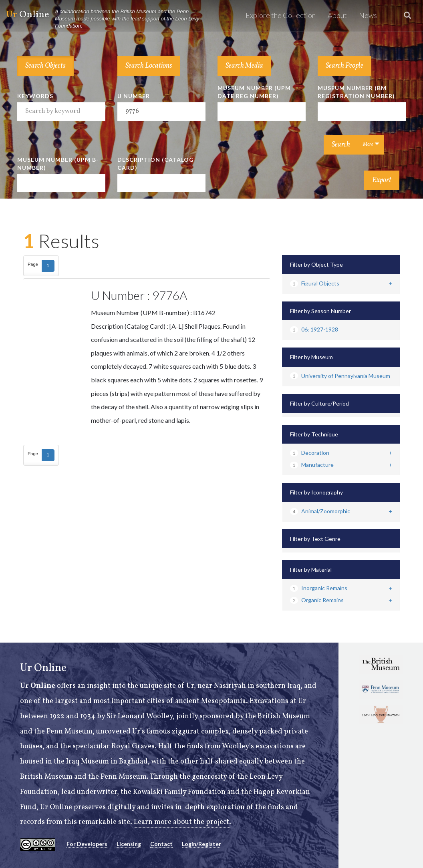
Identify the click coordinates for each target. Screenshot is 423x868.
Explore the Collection (281, 15)
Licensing (129, 844)
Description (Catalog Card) (156, 164)
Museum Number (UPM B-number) (58, 164)
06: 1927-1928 (314, 329)
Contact (161, 844)
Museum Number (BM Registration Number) (356, 92)
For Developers (87, 844)
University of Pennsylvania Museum (340, 376)
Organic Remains (317, 600)
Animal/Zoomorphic (320, 511)
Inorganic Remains (319, 588)
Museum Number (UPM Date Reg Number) (254, 92)
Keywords (35, 96)
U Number (134, 96)
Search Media (244, 66)
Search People (344, 66)
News (368, 15)
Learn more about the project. (182, 822)
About (337, 15)
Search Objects (45, 66)
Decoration (310, 453)
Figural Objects (315, 283)
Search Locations (149, 66)
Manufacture (312, 465)
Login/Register (201, 844)
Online (107, 19)
